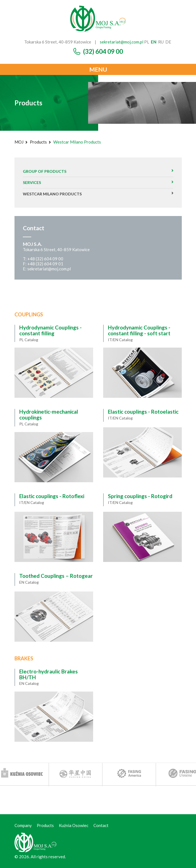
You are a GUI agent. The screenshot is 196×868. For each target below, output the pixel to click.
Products (38, 142)
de (168, 42)
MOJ (19, 142)
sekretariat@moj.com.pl (122, 42)
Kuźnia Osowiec (74, 825)
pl (147, 42)
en (154, 42)
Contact (101, 825)
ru (161, 42)
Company (23, 825)
